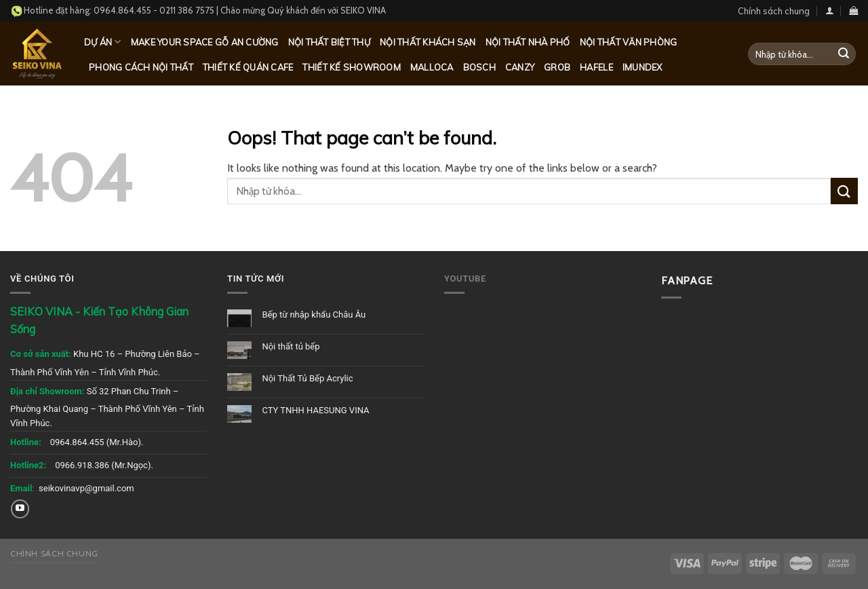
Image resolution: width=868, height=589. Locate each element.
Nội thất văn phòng (629, 42)
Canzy (520, 67)
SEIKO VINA (363, 10)
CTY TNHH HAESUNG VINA (315, 410)
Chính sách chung (774, 11)
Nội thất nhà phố (528, 42)
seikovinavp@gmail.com (86, 488)
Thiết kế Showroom (351, 67)
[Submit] (844, 54)
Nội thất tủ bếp (291, 346)
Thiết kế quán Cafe (248, 67)
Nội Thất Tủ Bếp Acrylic (307, 378)
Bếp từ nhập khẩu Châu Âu (314, 315)
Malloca (432, 67)
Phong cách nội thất (141, 67)
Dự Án (103, 42)
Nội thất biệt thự (329, 42)
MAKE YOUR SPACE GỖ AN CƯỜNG (205, 42)
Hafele (596, 67)
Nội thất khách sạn (428, 42)
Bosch (479, 67)
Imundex (643, 67)
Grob (557, 67)
